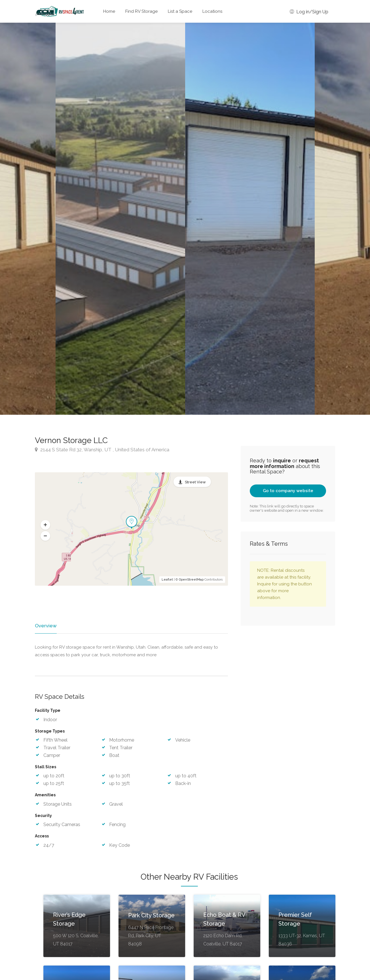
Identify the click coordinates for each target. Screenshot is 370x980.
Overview (45, 626)
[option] (250, 219)
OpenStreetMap (191, 580)
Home (109, 11)
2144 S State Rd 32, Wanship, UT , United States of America (102, 450)
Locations (212, 11)
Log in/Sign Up (309, 12)
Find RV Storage (141, 11)
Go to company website (288, 491)
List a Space (180, 11)
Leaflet (167, 580)
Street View (195, 482)
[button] (45, 525)
